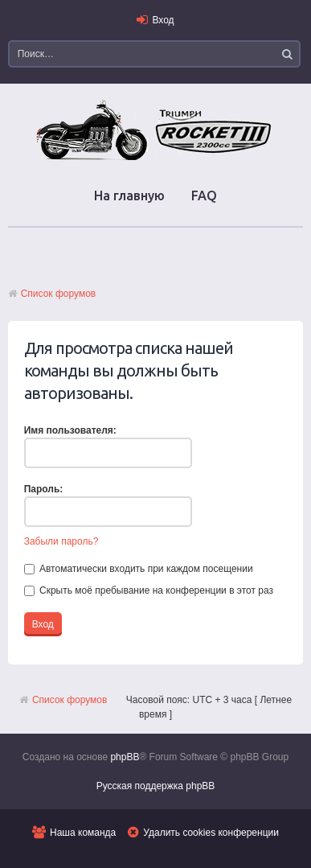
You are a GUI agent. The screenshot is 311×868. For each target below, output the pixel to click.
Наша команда (83, 833)
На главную (129, 195)
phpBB (125, 757)
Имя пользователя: (70, 430)
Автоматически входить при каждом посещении (139, 569)
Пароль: (44, 489)
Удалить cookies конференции (211, 833)
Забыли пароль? (61, 541)
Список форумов (59, 294)
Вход (163, 20)
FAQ (204, 195)
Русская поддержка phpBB (156, 786)
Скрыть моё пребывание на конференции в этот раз (149, 590)
